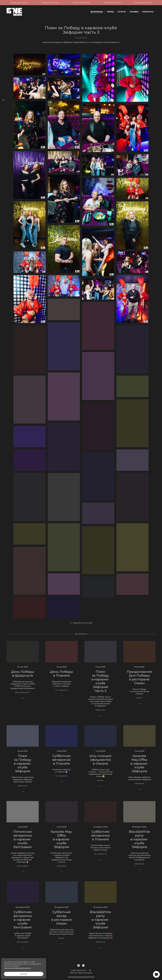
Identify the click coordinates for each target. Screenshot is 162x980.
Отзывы (134, 12)
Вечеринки (97, 12)
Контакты (148, 12)
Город (110, 12)
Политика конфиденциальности (17, 968)
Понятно (24, 974)
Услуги (122, 12)
